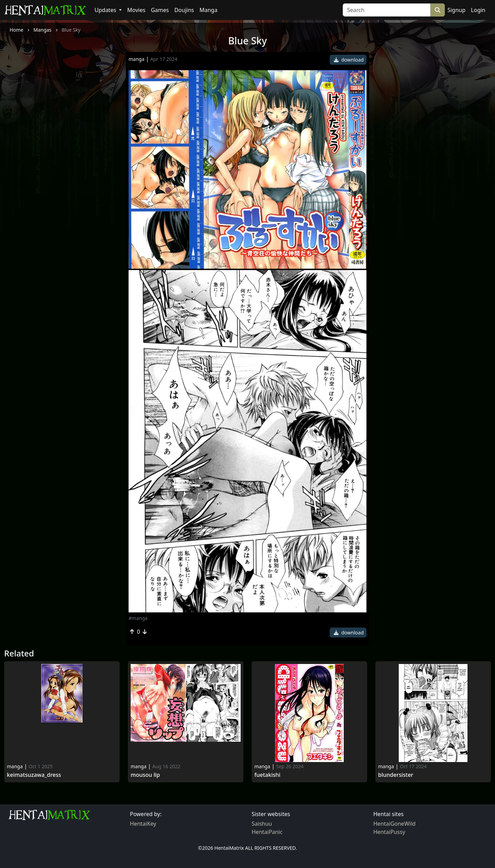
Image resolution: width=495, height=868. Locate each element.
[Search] (387, 10)
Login (478, 10)
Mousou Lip (145, 775)
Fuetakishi (267, 775)
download (349, 60)
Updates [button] (106, 10)
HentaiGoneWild (394, 824)
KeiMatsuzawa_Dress (34, 775)
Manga (208, 10)
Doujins (184, 10)
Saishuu (262, 824)
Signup (456, 10)
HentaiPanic (267, 832)
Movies (136, 10)
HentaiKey (143, 824)
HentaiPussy (389, 832)
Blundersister (396, 775)
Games (160, 10)
